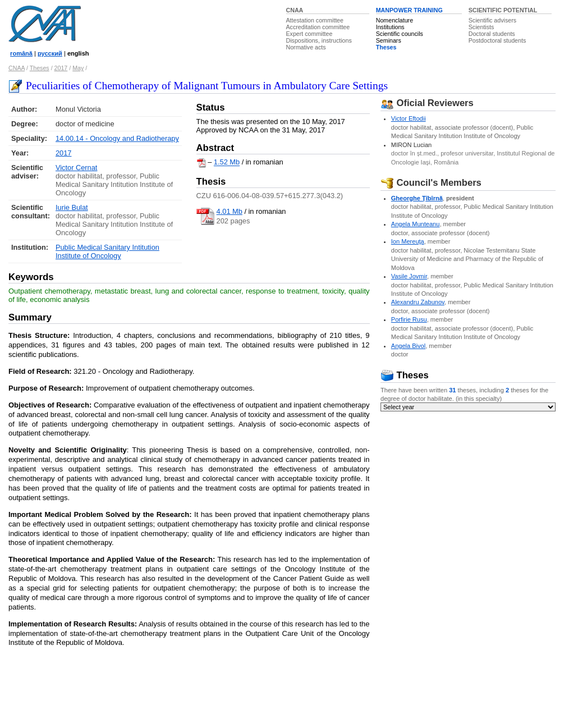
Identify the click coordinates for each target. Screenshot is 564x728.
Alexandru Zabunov (418, 302)
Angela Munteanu (416, 224)
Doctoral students (492, 34)
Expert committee (309, 34)
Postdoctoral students (497, 40)
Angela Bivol (408, 346)
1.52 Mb (227, 162)
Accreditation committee (318, 27)
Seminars (389, 40)
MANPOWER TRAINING (409, 10)
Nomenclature (395, 20)
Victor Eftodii (409, 118)
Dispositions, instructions (319, 40)
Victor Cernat (76, 168)
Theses (386, 47)
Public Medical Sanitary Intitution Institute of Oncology (107, 251)
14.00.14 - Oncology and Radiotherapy (117, 138)
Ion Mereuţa (408, 241)
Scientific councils (400, 34)
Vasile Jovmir (409, 276)
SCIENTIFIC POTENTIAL (503, 10)
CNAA (295, 10)
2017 (61, 68)
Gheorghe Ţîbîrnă (417, 198)
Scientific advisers (492, 20)
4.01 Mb (230, 211)
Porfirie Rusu (409, 319)
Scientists (482, 27)
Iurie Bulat (72, 207)
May (78, 68)
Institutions (390, 27)
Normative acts (306, 47)
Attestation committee (315, 20)
